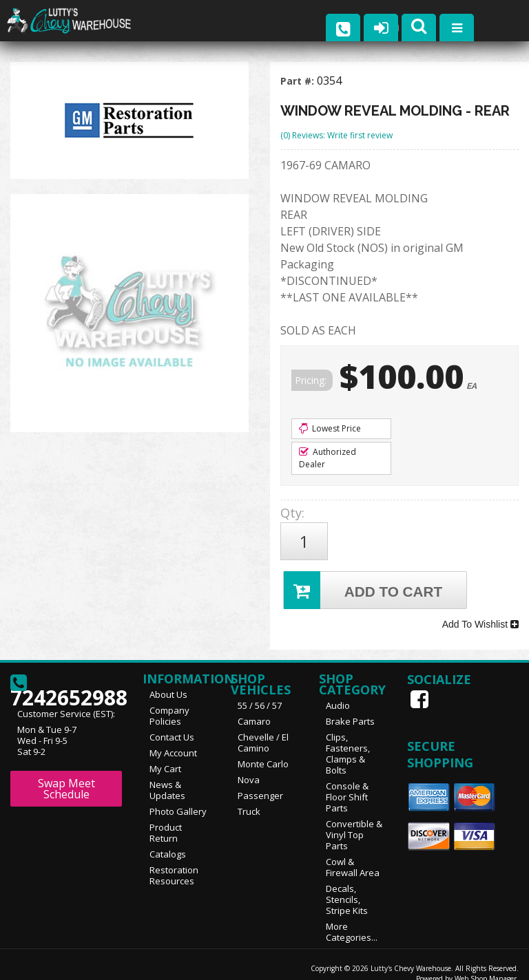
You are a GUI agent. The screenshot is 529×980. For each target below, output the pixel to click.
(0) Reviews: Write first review (336, 135)
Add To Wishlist (480, 613)
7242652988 (66, 674)
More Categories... (352, 917)
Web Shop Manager (486, 964)
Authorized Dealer (328, 458)
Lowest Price (330, 428)
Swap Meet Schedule (66, 774)
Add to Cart (365, 583)
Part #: (299, 81)
